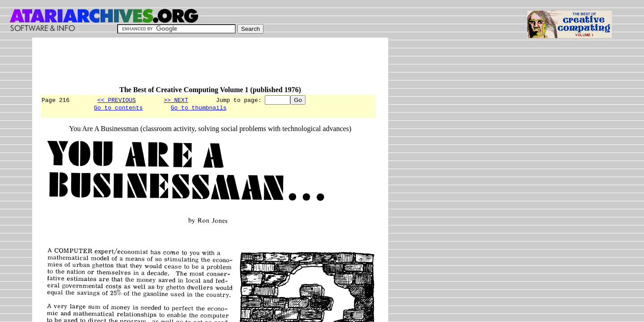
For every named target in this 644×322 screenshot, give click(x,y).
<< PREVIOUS (117, 100)
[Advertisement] (203, 66)
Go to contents (118, 109)
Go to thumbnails (199, 109)
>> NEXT (176, 100)
